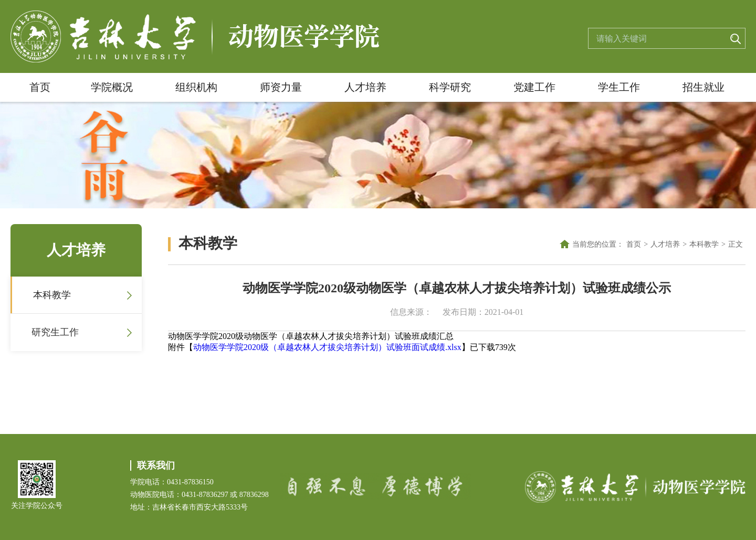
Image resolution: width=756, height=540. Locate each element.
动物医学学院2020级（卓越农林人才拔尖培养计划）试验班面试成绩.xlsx (327, 347)
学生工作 (619, 87)
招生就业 (703, 87)
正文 (736, 244)
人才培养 (365, 87)
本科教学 (52, 295)
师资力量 (281, 87)
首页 (40, 87)
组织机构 (196, 87)
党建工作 (534, 87)
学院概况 (112, 87)
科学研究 (450, 87)
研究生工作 (55, 332)
